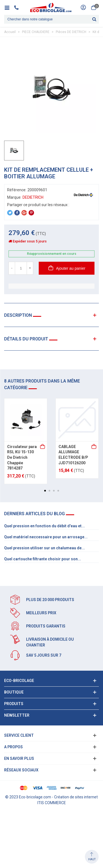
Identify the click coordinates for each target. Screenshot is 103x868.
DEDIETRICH (33, 197)
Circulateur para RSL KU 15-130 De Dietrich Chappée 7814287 (22, 457)
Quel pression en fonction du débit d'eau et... (44, 526)
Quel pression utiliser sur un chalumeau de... (44, 548)
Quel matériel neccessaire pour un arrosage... (46, 537)
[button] (45, 491)
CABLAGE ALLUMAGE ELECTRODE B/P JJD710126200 (73, 455)
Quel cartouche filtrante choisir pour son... (43, 559)
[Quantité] (21, 268)
